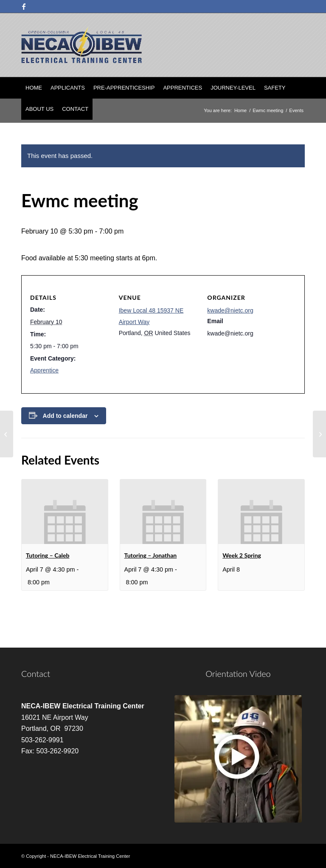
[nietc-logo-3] (81, 45)
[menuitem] (34, 88)
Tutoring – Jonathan (151, 555)
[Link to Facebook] (24, 6)
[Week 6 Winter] (319, 434)
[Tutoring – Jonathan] (7, 434)
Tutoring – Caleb (48, 555)
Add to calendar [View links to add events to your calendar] (65, 416)
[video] (238, 759)
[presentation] (65, 512)
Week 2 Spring (242, 555)
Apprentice (44, 370)
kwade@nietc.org (230, 310)
